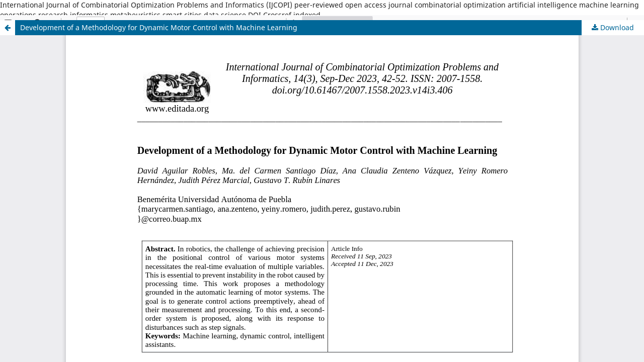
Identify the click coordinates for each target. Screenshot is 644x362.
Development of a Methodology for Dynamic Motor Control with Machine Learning (159, 27)
